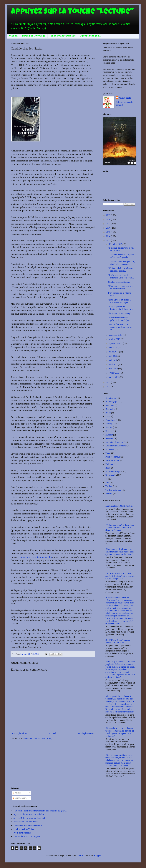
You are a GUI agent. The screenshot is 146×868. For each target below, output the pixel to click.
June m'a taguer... (91, 36)
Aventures (110, 405)
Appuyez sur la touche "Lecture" (72, 12)
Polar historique (112, 460)
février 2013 (114, 373)
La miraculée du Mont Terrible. (119, 506)
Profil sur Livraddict (22, 833)
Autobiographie (112, 402)
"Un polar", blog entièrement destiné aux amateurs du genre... (40, 811)
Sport (108, 482)
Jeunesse (109, 438)
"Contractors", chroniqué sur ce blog (35, 557)
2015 (109, 232)
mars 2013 (113, 369)
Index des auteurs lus (63, 36)
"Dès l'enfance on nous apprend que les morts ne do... (120, 327)
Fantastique (110, 420)
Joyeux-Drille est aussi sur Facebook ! (30, 818)
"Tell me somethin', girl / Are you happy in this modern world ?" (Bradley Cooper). (120, 528)
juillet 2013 (114, 352)
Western (109, 494)
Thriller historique (113, 490)
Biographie (110, 409)
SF (107, 479)
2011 (108, 387)
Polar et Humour (113, 457)
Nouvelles (110, 449)
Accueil (13, 36)
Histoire (109, 427)
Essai (108, 416)
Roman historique (113, 472)
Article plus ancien (86, 733)
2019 (109, 215)
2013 (109, 240)
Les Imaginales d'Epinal (24, 829)
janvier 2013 (114, 377)
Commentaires (20, 798)
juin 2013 (113, 356)
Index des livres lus (34, 36)
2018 (109, 219)
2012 (109, 382)
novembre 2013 (116, 335)
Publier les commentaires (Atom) (38, 739)
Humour (109, 435)
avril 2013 (113, 364)
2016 (109, 228)
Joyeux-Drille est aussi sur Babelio (29, 814)
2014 (109, 236)
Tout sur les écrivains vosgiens (27, 836)
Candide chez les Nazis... (119, 282)
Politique (109, 464)
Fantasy (109, 424)
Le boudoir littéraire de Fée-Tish (28, 825)
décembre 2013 (116, 244)
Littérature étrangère (114, 442)
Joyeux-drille (125, 98)
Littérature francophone (116, 446)
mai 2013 (113, 360)
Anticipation (111, 398)
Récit (108, 468)
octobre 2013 (115, 339)
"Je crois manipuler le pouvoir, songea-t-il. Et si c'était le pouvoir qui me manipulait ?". (120, 576)
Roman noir (111, 475)
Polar (108, 453)
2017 (109, 224)
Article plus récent (19, 733)
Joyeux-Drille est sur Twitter (26, 822)
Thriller (109, 486)
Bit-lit (108, 413)
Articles (17, 793)
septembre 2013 (116, 343)
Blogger (98, 855)
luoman (80, 855)
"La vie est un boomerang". (120, 313)
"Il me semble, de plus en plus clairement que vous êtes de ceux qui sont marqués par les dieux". (120, 552)
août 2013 (113, 348)
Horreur (109, 431)
